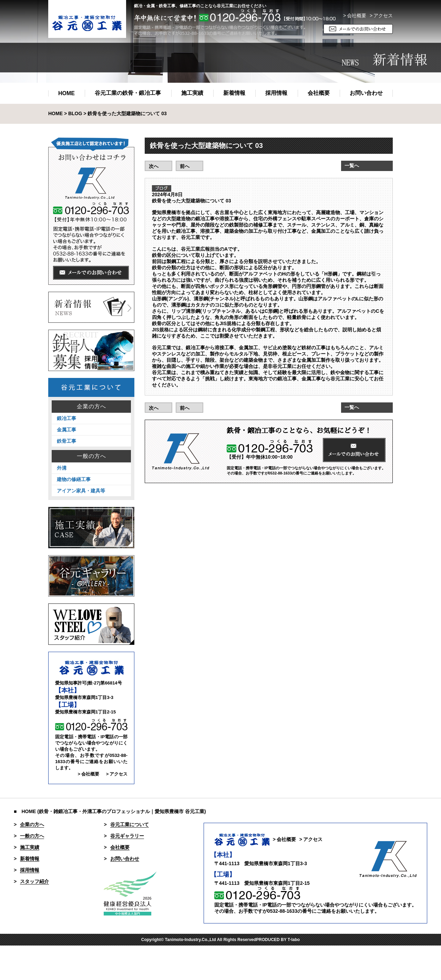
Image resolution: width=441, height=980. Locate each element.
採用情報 (276, 93)
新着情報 (234, 93)
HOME (66, 93)
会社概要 (319, 93)
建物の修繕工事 (74, 479)
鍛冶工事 (66, 418)
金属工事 (66, 430)
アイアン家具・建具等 (81, 491)
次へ (154, 166)
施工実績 (192, 93)
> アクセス (117, 774)
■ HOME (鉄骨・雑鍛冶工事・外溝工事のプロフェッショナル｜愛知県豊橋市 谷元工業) (110, 811)
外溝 (62, 468)
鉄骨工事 (66, 441)
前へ (185, 166)
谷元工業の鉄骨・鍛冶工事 (128, 93)
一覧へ (352, 166)
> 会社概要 (355, 16)
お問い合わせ (366, 93)
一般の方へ (91, 456)
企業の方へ (91, 407)
